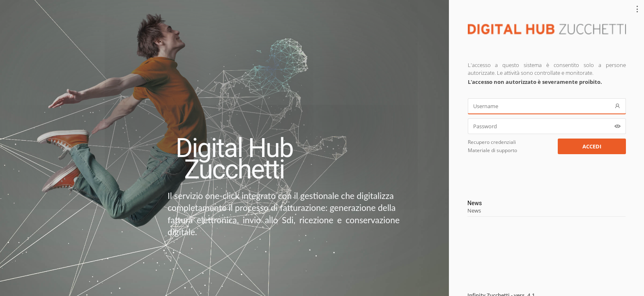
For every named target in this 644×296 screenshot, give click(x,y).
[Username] (547, 106)
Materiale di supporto (492, 150)
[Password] (547, 126)
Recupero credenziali (492, 142)
